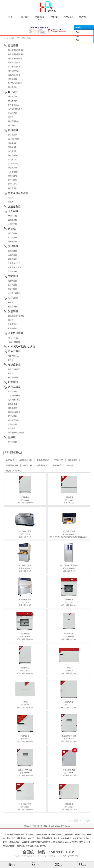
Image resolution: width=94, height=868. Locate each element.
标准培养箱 (69, 702)
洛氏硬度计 (12, 143)
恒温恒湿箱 (69, 634)
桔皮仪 (11, 303)
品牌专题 (54, 17)
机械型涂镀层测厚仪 (16, 50)
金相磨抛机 (12, 224)
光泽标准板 (12, 272)
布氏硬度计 (12, 151)
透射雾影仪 (12, 281)
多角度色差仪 (13, 105)
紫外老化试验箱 (25, 600)
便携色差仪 (12, 97)
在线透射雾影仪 (14, 293)
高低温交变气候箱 (69, 736)
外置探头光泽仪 (14, 263)
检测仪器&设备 (39, 18)
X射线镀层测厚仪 (15, 83)
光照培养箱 (12, 404)
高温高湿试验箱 (14, 400)
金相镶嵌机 (12, 220)
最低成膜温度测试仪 (16, 316)
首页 (10, 17)
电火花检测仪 (13, 338)
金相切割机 (12, 216)
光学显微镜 (12, 442)
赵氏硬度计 (12, 188)
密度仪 (11, 117)
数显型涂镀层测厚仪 (16, 54)
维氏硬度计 (12, 147)
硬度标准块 (12, 176)
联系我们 (83, 17)
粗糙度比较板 (13, 378)
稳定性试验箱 (13, 420)
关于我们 (25, 17)
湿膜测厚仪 (12, 79)
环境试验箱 (26, 38)
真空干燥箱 (69, 600)
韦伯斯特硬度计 (14, 164)
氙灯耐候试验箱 (25, 565)
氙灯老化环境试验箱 (16, 433)
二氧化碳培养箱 (14, 396)
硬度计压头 (12, 184)
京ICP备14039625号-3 (71, 856)
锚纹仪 (11, 373)
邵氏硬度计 (12, 135)
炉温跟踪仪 (12, 328)
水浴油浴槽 (12, 424)
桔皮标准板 (12, 307)
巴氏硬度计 (12, 168)
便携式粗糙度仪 (14, 369)
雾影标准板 (12, 289)
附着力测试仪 (13, 356)
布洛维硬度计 (13, 172)
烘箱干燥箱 (12, 408)
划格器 (11, 360)
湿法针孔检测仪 (14, 342)
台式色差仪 (12, 101)
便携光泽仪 (12, 251)
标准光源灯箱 (13, 121)
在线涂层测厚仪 (14, 75)
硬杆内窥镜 (12, 242)
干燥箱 (25, 702)
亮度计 (11, 198)
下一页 (86, 821)
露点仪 (11, 320)
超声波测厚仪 (13, 71)
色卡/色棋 (12, 125)
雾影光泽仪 (12, 259)
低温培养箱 (12, 392)
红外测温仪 (12, 324)
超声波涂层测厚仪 (15, 58)
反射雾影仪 (12, 285)
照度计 (11, 202)
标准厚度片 (12, 87)
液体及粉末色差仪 (15, 109)
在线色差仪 (12, 113)
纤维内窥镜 (12, 237)
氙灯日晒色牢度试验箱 (69, 565)
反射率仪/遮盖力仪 (15, 267)
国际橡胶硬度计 (14, 139)
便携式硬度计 (13, 155)
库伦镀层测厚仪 (14, 63)
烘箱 (69, 668)
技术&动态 (69, 17)
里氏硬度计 (12, 159)
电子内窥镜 (12, 233)
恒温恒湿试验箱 (14, 412)
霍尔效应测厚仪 (14, 67)
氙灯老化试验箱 (69, 531)
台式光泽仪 (12, 255)
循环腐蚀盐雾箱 (25, 531)
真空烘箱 (12, 429)
